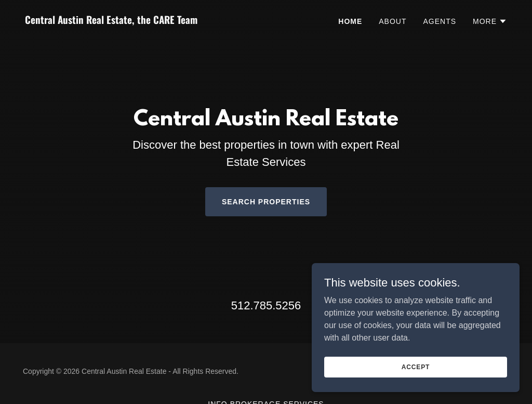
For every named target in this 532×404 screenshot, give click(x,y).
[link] (141, 21)
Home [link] (350, 21)
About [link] (393, 21)
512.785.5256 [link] (266, 305)
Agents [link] (440, 21)
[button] (490, 21)
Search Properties (266, 202)
